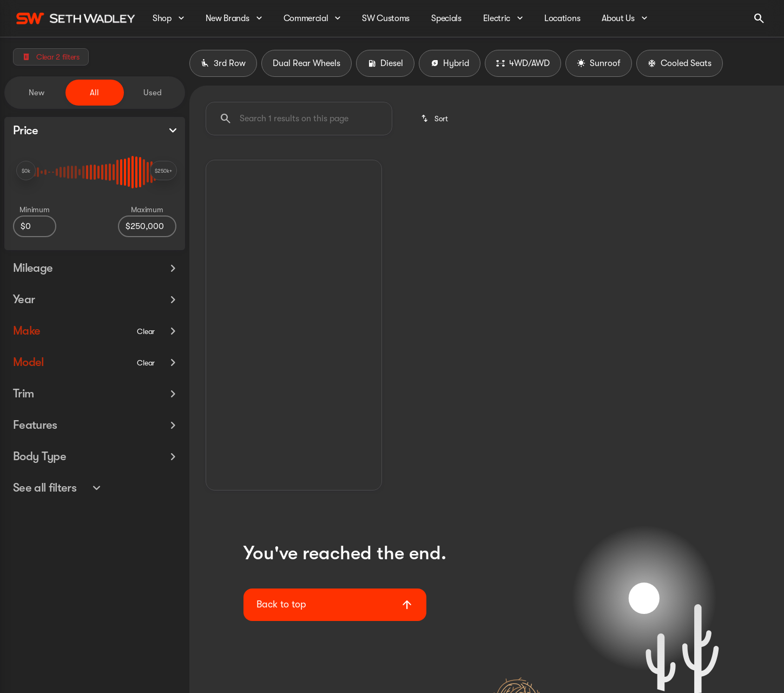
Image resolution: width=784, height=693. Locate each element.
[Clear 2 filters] (51, 57)
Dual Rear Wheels (307, 63)
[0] (35, 226)
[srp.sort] (434, 119)
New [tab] (37, 93)
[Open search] (759, 18)
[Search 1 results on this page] (299, 119)
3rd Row (223, 63)
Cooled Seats (680, 63)
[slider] (26, 171)
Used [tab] (153, 93)
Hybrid (450, 63)
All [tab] (94, 93)
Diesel (385, 63)
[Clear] (146, 330)
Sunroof (599, 63)
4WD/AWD (523, 63)
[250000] (147, 226)
